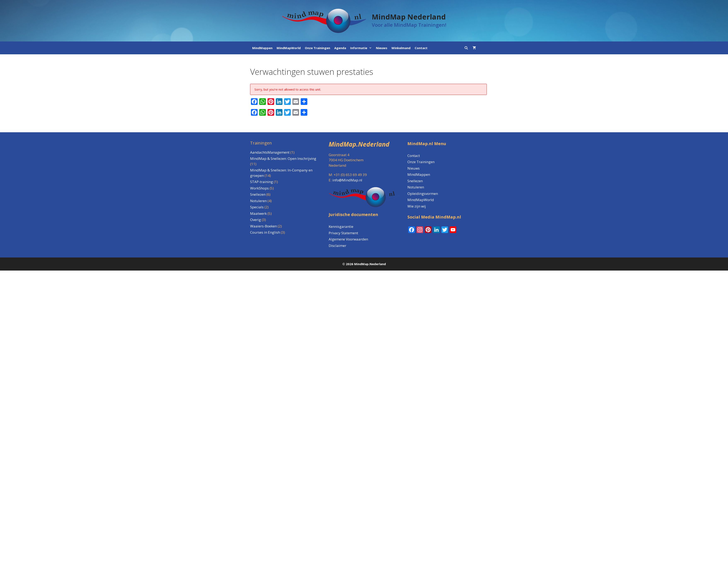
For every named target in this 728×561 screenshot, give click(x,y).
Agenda (340, 48)
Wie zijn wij (417, 206)
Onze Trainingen (317, 48)
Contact (421, 48)
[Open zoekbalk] (466, 48)
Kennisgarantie (341, 226)
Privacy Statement (343, 233)
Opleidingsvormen (423, 194)
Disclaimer (337, 246)
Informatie (362, 48)
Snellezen (415, 181)
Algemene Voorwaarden (348, 239)
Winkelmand (401, 48)
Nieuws (382, 48)
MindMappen (262, 48)
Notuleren (416, 187)
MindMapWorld (289, 48)
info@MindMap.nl (347, 180)
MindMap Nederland (409, 17)
